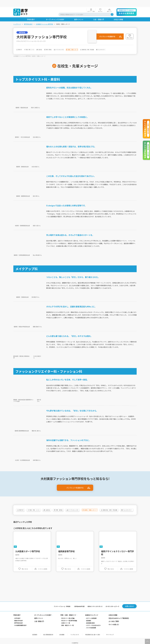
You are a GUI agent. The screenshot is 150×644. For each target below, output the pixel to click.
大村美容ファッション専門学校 (44, 17)
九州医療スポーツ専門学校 (28, 557)
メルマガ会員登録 (91, 634)
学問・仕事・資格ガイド (68, 622)
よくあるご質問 (114, 628)
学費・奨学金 (75, 43)
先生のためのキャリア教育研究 (119, 625)
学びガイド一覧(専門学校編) (69, 627)
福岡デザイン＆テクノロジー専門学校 (117, 559)
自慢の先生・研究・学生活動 (31, 49)
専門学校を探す (28, 17)
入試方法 (59, 43)
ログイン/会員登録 (91, 625)
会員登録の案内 (90, 629)
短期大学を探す (19, 627)
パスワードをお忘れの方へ (93, 632)
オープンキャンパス (95, 43)
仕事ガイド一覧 (66, 629)
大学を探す (17, 625)
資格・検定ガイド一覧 (67, 632)
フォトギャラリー (55, 49)
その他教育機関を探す (20, 632)
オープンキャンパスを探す (43, 622)
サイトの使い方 (114, 631)
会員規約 (89, 627)
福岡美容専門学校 (66, 557)
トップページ (17, 17)
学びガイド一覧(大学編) (68, 625)
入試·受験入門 (39, 628)
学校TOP (23, 43)
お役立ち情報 (113, 622)
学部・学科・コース (41, 43)
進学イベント (39, 625)
